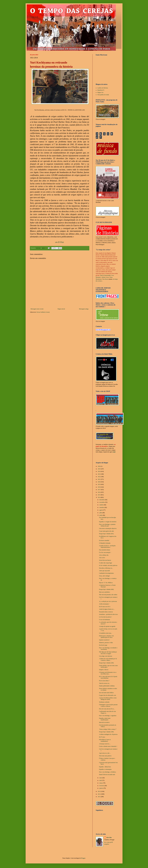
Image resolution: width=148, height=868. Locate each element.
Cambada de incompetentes (106, 573)
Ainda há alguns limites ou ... (107, 609)
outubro (102, 505)
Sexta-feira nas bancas (105, 560)
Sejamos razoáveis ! (104, 640)
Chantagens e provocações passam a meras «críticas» (108, 705)
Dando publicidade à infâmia (107, 686)
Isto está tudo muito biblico (106, 693)
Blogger (83, 858)
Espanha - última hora (105, 767)
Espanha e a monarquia (105, 769)
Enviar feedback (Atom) (43, 312)
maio (101, 778)
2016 (99, 492)
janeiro (101, 788)
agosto (101, 510)
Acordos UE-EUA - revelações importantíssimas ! (107, 546)
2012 (99, 794)
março (101, 783)
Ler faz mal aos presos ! (105, 617)
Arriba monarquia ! (104, 604)
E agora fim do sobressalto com (107, 695)
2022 (99, 477)
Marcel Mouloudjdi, (106, 275)
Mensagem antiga (84, 309)
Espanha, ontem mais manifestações (105, 719)
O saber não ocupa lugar (106, 563)
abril (101, 780)
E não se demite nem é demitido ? (108, 746)
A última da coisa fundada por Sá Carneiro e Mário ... (108, 659)
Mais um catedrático (104, 592)
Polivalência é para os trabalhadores (105, 740)
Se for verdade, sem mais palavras (108, 565)
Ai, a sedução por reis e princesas (108, 601)
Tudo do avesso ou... (105, 683)
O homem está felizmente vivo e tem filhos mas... (108, 673)
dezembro (102, 500)
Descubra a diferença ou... (106, 568)
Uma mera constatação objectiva (108, 528)
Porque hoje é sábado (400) (106, 589)
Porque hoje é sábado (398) (106, 732)
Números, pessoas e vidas (106, 643)
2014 (99, 497)
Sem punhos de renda (103, 95)
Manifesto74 (101, 90)
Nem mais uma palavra (105, 756)
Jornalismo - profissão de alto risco (108, 614)
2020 (99, 482)
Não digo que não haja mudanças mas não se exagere (108, 653)
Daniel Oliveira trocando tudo (107, 775)
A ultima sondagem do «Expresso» (108, 734)
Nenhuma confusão (104, 702)
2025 (99, 469)
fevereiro (102, 786)
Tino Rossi (105, 279)
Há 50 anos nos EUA (105, 607)
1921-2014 (102, 558)
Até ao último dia (104, 555)
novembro (102, 502)
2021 (99, 479)
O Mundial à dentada (105, 543)
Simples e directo (104, 670)
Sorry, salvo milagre (104, 576)
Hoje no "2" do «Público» (106, 583)
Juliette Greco (105, 277)
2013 (99, 791)
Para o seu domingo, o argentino (108, 716)
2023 (99, 474)
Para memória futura (105, 550)
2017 (99, 490)
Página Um (100, 92)
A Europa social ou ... (105, 744)
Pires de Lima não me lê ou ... (107, 709)
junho (101, 515)
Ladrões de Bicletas (103, 88)
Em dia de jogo (103, 645)
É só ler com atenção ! (105, 552)
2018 (99, 487)
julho (101, 513)
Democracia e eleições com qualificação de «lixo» (106, 637)
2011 (99, 797)
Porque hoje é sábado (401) (106, 534)
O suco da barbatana (104, 620)
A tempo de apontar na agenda (107, 626)
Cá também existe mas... (106, 633)
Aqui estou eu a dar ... (105, 753)
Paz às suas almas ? (104, 681)
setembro (102, 507)
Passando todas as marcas (106, 612)
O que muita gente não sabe (106, 531)
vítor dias (109, 837)
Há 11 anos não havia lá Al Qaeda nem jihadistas (108, 677)
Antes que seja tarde (104, 571)
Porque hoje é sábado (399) (106, 663)
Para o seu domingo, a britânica (107, 772)
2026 (99, 466)
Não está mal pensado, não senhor (108, 595)
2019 (99, 484)
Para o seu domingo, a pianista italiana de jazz (107, 525)
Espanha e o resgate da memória (108, 522)
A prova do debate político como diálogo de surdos (108, 699)
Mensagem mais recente (37, 309)
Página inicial (61, 309)
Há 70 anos (102, 737)
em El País (60, 242)
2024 (99, 471)
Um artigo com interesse (106, 656)
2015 (99, 495)
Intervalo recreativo (104, 722)
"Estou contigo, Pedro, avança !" (108, 729)
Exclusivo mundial (104, 540)
